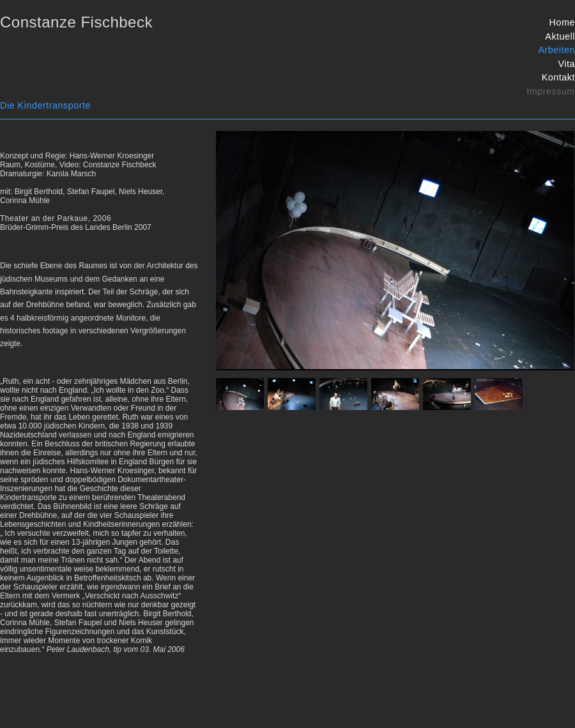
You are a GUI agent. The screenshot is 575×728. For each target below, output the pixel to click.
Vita (566, 64)
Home (562, 22)
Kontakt (558, 77)
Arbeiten (556, 50)
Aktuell (560, 36)
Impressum (551, 91)
